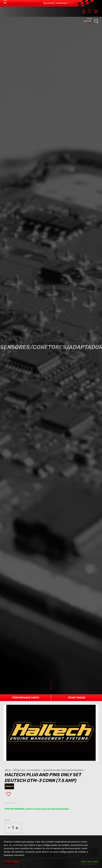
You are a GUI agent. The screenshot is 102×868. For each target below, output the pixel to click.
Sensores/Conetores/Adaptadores (64, 770)
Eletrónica (35, 770)
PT (5, 3)
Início (9, 770)
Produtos (20, 770)
